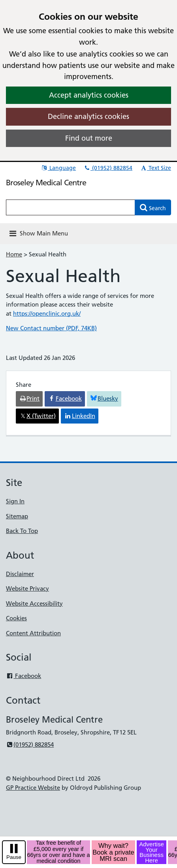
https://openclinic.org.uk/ (47, 313)
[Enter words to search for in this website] (71, 207)
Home (14, 254)
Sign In (15, 501)
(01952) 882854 (108, 168)
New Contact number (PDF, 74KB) (51, 328)
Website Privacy (27, 588)
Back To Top (22, 531)
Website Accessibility (34, 603)
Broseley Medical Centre (46, 183)
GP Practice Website (33, 788)
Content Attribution (33, 633)
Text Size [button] (155, 168)
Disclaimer (20, 574)
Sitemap (17, 516)
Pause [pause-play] (14, 857)
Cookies (16, 618)
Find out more (89, 138)
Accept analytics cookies (89, 95)
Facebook (24, 676)
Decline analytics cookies (88, 116)
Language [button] (58, 168)
